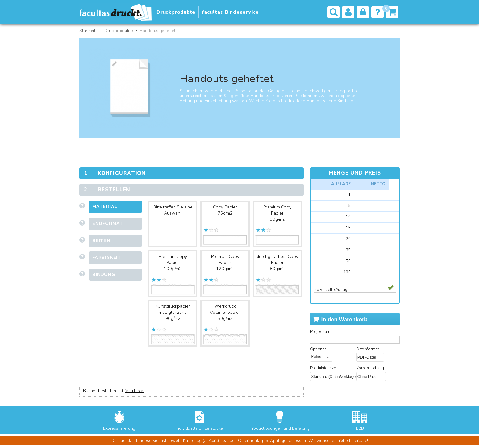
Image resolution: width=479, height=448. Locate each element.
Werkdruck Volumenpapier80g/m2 (225, 312)
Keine (318, 357)
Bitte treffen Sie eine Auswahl (173, 210)
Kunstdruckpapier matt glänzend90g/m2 (173, 312)
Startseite (89, 31)
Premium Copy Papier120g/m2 (225, 263)
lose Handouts (311, 101)
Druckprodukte (119, 31)
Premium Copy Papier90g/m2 (277, 213)
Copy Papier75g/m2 (225, 210)
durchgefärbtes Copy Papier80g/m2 (277, 263)
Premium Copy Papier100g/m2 (173, 263)
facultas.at (135, 391)
